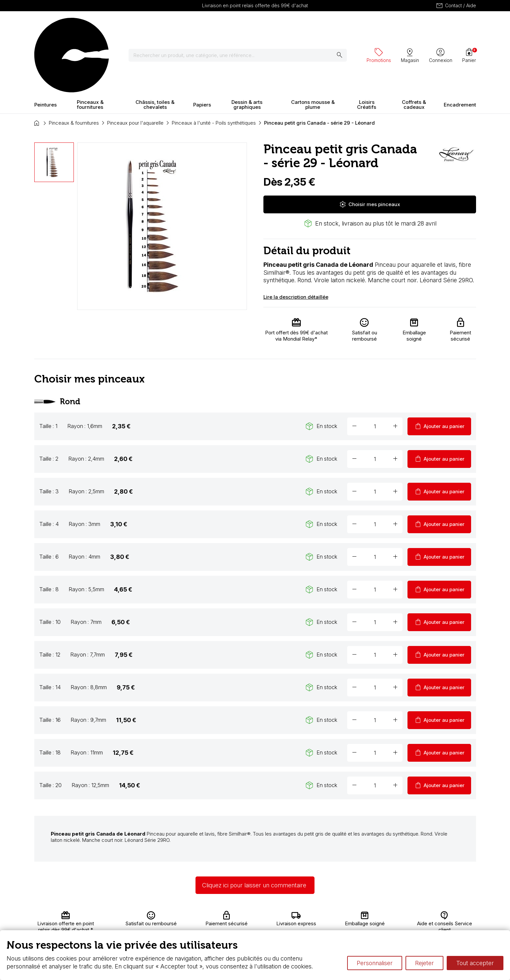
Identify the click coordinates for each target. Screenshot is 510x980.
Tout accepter (475, 963)
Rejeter (424, 963)
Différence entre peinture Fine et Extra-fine (334, 929)
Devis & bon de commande (229, 929)
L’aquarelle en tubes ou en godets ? (326, 917)
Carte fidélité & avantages (227, 917)
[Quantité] (375, 368)
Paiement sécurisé (157, 929)
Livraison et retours (158, 917)
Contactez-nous (440, 917)
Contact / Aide (456, 6)
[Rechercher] (200, 26)
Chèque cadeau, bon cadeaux (233, 923)
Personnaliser (375, 963)
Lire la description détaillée (296, 239)
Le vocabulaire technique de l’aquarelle (330, 923)
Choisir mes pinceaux (370, 146)
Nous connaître (153, 923)
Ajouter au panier (439, 368)
